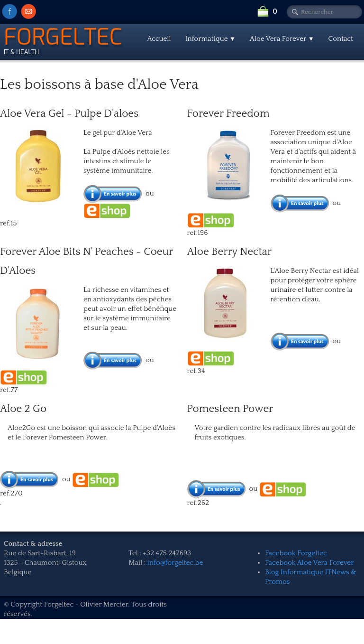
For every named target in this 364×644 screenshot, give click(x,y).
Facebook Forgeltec (296, 553)
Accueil (159, 39)
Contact (341, 39)
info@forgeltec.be (175, 563)
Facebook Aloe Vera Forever (309, 563)
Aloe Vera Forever (282, 39)
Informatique (210, 39)
